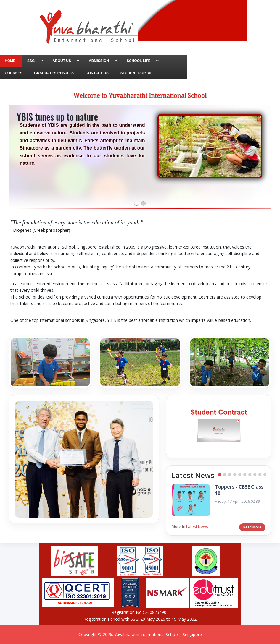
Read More (252, 527)
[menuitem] (11, 61)
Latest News (197, 526)
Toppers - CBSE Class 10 (239, 490)
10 (265, 475)
